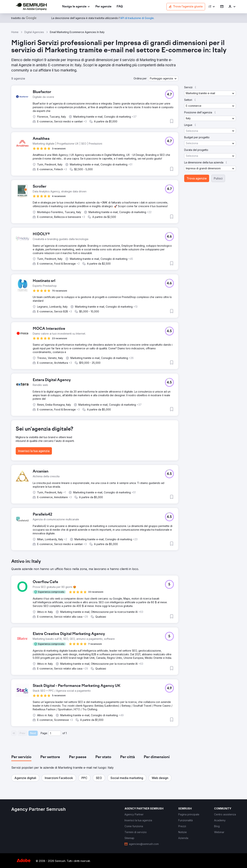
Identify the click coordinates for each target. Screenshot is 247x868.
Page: (44, 733)
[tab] (21, 757)
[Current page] (55, 733)
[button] (212, 7)
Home (15, 32)
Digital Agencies (34, 32)
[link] (103, 7)
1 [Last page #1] (66, 733)
